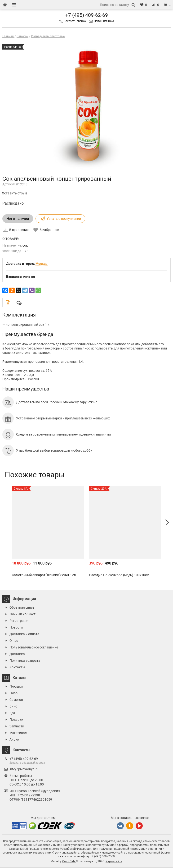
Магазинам (18, 733)
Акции (14, 739)
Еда (12, 713)
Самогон (16, 700)
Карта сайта (114, 861)
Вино (13, 706)
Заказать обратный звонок (27, 763)
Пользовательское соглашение (34, 647)
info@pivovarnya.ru (24, 769)
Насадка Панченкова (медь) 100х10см (119, 575)
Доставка (17, 654)
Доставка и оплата (24, 634)
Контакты (17, 667)
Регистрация (19, 621)
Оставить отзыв (15, 193)
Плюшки (16, 686)
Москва (42, 264)
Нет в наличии (18, 219)
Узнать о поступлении (60, 219)
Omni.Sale (69, 861)
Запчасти (17, 726)
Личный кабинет (22, 614)
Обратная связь (22, 607)
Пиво (13, 693)
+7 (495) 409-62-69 (87, 15)
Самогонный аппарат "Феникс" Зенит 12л (44, 575)
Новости (16, 627)
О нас (14, 641)
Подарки (16, 720)
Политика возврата (25, 661)
